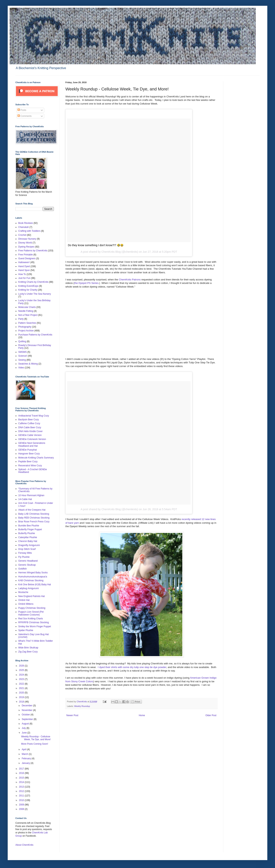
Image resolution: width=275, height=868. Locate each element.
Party (21, 319)
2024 (22, 675)
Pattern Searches (27, 323)
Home (142, 715)
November (27, 710)
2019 (22, 697)
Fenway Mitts (25, 553)
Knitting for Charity (28, 290)
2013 (22, 787)
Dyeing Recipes (26, 247)
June (25, 733)
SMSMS (22, 352)
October (26, 715)
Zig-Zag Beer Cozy (28, 652)
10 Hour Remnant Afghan (31, 495)
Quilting (22, 341)
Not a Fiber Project (28, 315)
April (24, 749)
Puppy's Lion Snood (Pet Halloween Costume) (31, 613)
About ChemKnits (24, 845)
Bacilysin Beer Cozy (29, 420)
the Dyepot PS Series (86, 283)
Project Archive (26, 331)
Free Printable (25, 255)
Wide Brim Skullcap (28, 648)
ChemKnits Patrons (130, 280)
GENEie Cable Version (30, 435)
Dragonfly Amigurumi (29, 545)
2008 (22, 809)
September (28, 719)
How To (22, 274)
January (26, 763)
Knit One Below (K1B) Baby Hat (35, 585)
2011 (22, 796)
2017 (22, 769)
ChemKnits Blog (111, 252)
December (27, 706)
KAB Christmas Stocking (31, 580)
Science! (23, 356)
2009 (22, 805)
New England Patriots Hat (31, 596)
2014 (22, 782)
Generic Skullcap (27, 565)
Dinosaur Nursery (27, 239)
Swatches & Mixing (28, 364)
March (25, 754)
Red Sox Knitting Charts (31, 619)
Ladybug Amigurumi (28, 588)
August (26, 724)
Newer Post (72, 715)
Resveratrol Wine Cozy (30, 466)
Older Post (211, 715)
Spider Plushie (26, 630)
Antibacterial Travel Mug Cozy (34, 416)
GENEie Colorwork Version (32, 439)
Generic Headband (28, 561)
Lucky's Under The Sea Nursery (35, 294)
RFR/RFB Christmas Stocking (34, 622)
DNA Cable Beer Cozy (30, 427)
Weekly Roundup (82, 706)
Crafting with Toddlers (29, 231)
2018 (22, 702)
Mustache (23, 592)
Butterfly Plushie (27, 533)
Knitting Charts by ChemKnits (33, 282)
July (24, 728)
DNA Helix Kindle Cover (30, 431)
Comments (25, 116)
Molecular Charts (27, 307)
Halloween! (24, 262)
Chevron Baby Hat (28, 541)
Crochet (22, 235)
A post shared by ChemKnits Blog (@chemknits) (109, 509)
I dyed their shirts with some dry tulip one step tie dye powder (132, 667)
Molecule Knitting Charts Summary (36, 458)
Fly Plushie (24, 557)
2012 (22, 791)
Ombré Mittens (26, 604)
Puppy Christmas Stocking (32, 608)
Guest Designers (27, 258)
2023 (22, 679)
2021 (22, 688)
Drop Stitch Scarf (27, 549)
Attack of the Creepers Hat (32, 510)
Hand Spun (24, 270)
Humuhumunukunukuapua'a (33, 577)
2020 (22, 693)
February (27, 758)
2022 (22, 684)
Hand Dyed (24, 266)
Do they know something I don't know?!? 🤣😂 (96, 245)
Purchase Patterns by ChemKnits (35, 335)
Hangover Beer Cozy (29, 454)
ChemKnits (82, 702)
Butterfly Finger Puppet (30, 529)
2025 (22, 670)
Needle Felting (26, 311)
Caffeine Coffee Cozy (29, 423)
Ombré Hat (24, 600)
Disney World (25, 243)
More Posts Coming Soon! (35, 744)
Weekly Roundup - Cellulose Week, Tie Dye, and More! (36, 738)
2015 (22, 778)
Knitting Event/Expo (28, 286)
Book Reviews (26, 223)
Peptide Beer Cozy (28, 462)
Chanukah (24, 227)
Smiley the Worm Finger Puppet (35, 626)
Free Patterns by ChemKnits (33, 251)
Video (21, 368)
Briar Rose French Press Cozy (34, 522)
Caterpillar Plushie (28, 537)
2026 (22, 666)
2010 (22, 800)
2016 (22, 773)
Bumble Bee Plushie (29, 526)
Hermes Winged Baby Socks (33, 573)
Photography (25, 327)
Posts (22, 110)
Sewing (22, 360)
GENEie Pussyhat (27, 450)
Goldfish (22, 569)
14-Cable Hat (25, 499)
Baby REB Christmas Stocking (34, 518)
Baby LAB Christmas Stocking (34, 514)
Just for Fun (24, 278)
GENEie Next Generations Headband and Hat (32, 444)
